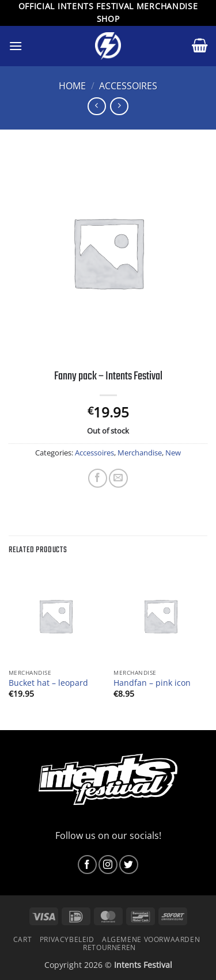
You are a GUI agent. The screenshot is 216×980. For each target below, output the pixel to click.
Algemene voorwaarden (151, 939)
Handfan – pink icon (152, 683)
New (173, 453)
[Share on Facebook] (98, 478)
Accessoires (128, 86)
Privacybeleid (67, 939)
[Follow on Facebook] (87, 865)
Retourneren (109, 947)
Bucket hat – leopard (48, 683)
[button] (16, 46)
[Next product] (96, 106)
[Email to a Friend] (118, 478)
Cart (22, 939)
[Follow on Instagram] (108, 865)
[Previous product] (119, 106)
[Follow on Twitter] (129, 865)
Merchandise (140, 453)
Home (72, 86)
